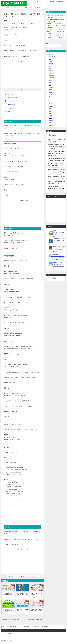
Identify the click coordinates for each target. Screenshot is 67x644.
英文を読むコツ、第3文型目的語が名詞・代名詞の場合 (37, 611)
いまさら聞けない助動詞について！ (36, 619)
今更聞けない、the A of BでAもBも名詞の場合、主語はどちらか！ (12, 619)
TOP (8, 626)
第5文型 (51, 104)
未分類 (50, 90)
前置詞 (50, 61)
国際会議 (51, 71)
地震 (50, 73)
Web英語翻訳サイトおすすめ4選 (22, 610)
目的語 (50, 92)
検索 (47, 43)
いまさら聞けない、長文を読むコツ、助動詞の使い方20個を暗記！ (8, 611)
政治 (50, 83)
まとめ (8, 112)
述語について (10, 94)
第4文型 (51, 102)
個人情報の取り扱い (17, 8)
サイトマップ (37, 8)
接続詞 (50, 80)
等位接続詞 (51, 106)
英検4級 (51, 116)
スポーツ (51, 54)
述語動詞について (11, 101)
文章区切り (51, 87)
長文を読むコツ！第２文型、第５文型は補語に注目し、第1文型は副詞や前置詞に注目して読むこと (56, 32)
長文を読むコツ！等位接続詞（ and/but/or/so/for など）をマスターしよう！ (56, 189)
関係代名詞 (51, 125)
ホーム (3, 8)
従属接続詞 (51, 78)
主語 (50, 59)
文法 (8, 8)
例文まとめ (11, 108)
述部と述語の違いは (13, 98)
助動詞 (50, 66)
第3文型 (51, 99)
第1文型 (51, 94)
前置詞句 (51, 64)
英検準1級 (51, 120)
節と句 (50, 109)
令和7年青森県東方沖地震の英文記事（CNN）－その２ (23, 595)
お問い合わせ (28, 8)
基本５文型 (51, 76)
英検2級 (51, 113)
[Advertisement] (23, 73)
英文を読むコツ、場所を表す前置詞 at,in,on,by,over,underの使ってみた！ (37, 595)
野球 (50, 123)
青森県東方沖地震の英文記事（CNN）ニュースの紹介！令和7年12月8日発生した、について (56, 26)
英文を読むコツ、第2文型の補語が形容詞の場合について (8, 595)
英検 (50, 111)
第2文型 (51, 97)
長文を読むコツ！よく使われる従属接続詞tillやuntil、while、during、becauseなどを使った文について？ (57, 171)
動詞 (5, 21)
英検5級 (51, 118)
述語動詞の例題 (12, 105)
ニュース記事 (52, 57)
